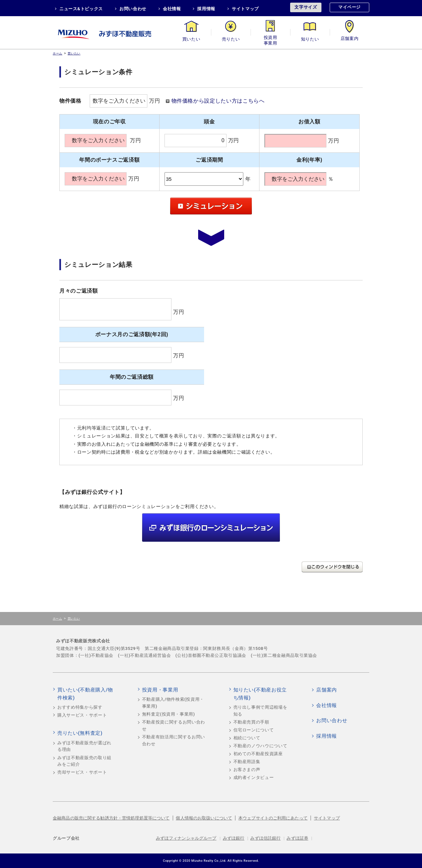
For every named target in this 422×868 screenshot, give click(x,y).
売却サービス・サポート (82, 772)
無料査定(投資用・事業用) (169, 714)
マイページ (349, 7)
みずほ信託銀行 (265, 838)
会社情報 (172, 9)
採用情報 (206, 9)
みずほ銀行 (234, 838)
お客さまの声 (247, 770)
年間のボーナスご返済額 (109, 160)
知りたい (310, 39)
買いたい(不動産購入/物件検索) (85, 694)
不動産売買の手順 (251, 722)
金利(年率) (309, 160)
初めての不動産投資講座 (258, 754)
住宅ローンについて (254, 730)
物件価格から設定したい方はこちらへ (218, 101)
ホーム (58, 53)
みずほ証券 (297, 838)
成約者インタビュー (254, 777)
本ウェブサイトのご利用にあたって (273, 818)
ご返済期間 (209, 160)
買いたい (191, 39)
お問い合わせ (133, 9)
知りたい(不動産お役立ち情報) (260, 694)
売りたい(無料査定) (80, 733)
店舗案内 (350, 39)
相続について (247, 738)
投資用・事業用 (270, 39)
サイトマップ (245, 9)
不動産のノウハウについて (260, 746)
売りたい (231, 39)
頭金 (209, 122)
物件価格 (70, 101)
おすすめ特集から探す (80, 707)
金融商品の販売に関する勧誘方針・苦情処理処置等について (111, 818)
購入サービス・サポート (82, 715)
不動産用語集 (247, 762)
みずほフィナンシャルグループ (186, 838)
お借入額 (309, 122)
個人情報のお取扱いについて (204, 818)
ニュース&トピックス (81, 9)
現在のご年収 (109, 122)
